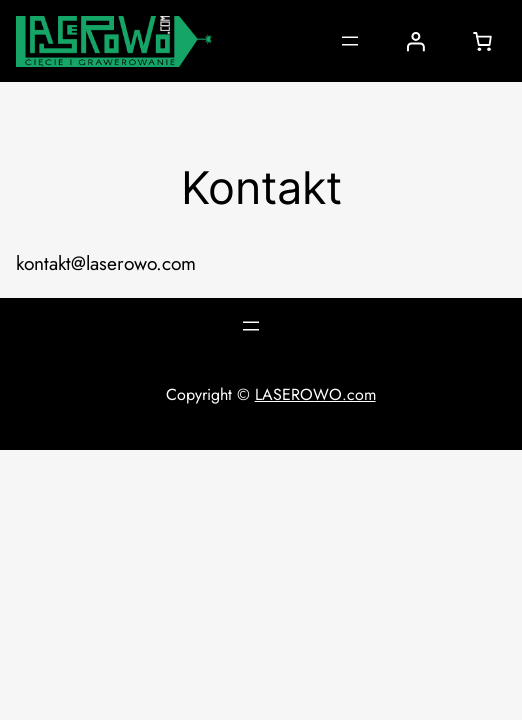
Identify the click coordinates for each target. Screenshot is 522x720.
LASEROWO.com (315, 394)
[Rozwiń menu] (350, 41)
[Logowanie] (415, 41)
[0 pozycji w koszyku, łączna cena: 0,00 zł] (482, 41)
